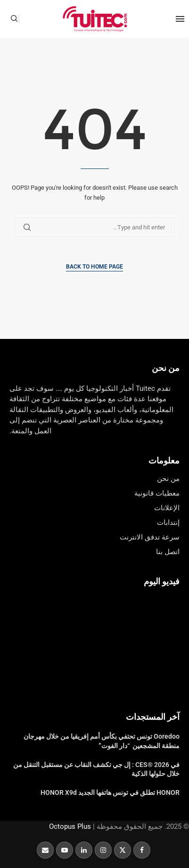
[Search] (14, 19)
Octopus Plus (70, 826)
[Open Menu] (180, 19)
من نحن (166, 368)
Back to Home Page (94, 267)
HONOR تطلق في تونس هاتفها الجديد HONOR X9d (110, 792)
